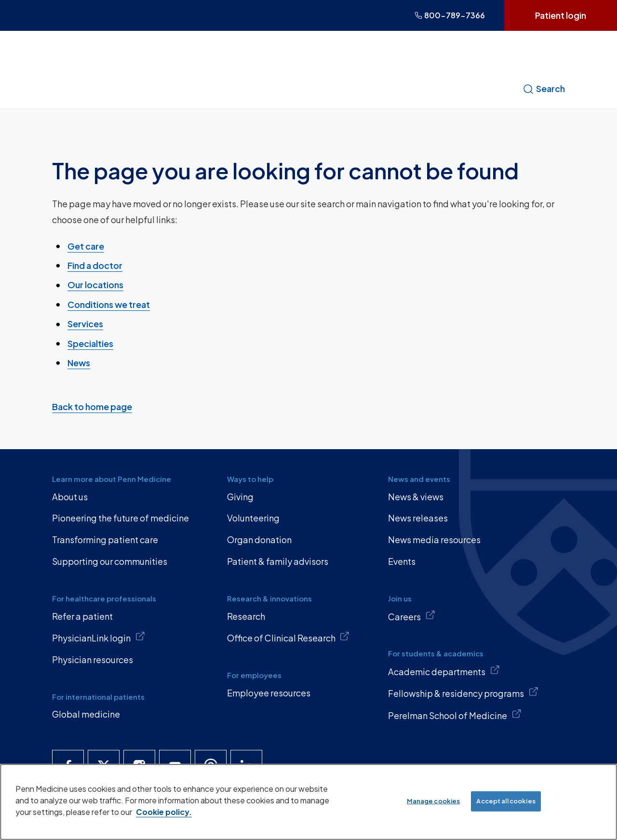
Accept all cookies (506, 801)
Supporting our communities (110, 561)
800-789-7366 (450, 15)
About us (70, 497)
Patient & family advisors (278, 561)
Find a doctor (95, 265)
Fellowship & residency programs (463, 693)
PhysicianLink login (99, 637)
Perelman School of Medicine (455, 715)
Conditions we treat (109, 304)
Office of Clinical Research (288, 637)
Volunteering (253, 518)
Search (544, 89)
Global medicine (86, 714)
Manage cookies (434, 801)
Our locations (95, 285)
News (79, 363)
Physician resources (93, 660)
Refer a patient (82, 616)
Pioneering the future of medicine (121, 518)
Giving (240, 497)
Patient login (561, 15)
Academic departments (444, 671)
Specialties (90, 343)
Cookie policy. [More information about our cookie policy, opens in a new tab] (164, 812)
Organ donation (259, 540)
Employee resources (269, 693)
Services (85, 324)
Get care (86, 246)
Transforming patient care (105, 540)
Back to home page (92, 406)
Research (246, 616)
